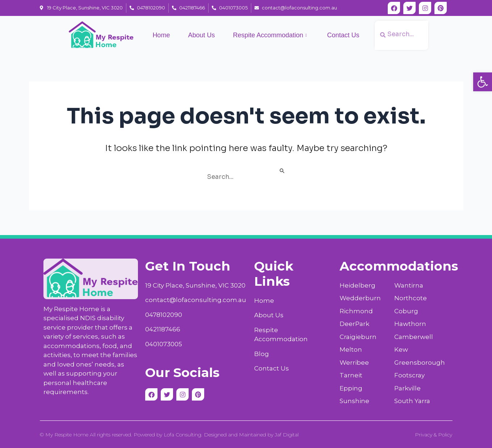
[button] (483, 82)
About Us (201, 35)
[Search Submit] (282, 171)
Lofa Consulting (182, 435)
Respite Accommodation (270, 35)
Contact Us (343, 35)
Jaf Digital (287, 435)
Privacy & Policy (434, 435)
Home (161, 35)
